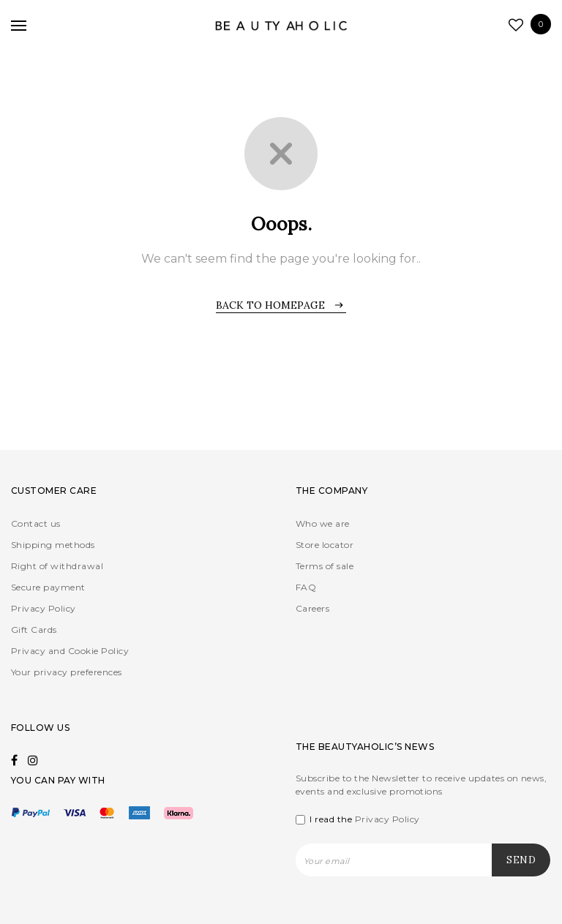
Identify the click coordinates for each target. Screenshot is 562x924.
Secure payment (48, 587)
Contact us (36, 523)
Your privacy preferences (67, 672)
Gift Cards (34, 630)
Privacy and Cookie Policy (70, 651)
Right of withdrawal (57, 566)
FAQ (306, 587)
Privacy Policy (44, 608)
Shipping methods (53, 545)
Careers (312, 608)
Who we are (323, 523)
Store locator (325, 545)
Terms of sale (325, 566)
